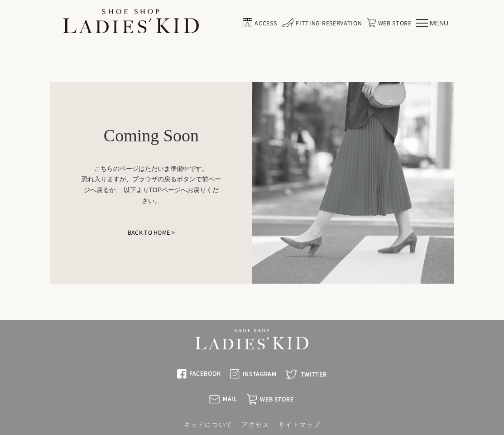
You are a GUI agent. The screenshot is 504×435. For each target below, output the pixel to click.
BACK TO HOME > (151, 233)
